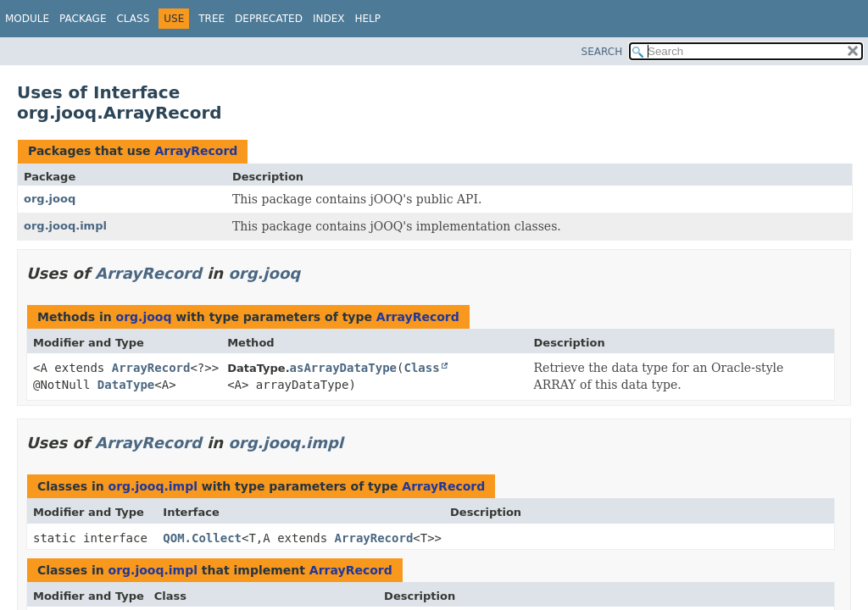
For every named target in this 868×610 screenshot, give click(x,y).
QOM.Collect (202, 538)
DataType (126, 385)
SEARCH (602, 52)
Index (329, 19)
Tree (211, 19)
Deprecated (269, 19)
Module (27, 19)
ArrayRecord (196, 151)
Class (133, 19)
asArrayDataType (343, 368)
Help (367, 19)
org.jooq (50, 199)
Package (83, 19)
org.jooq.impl (65, 226)
